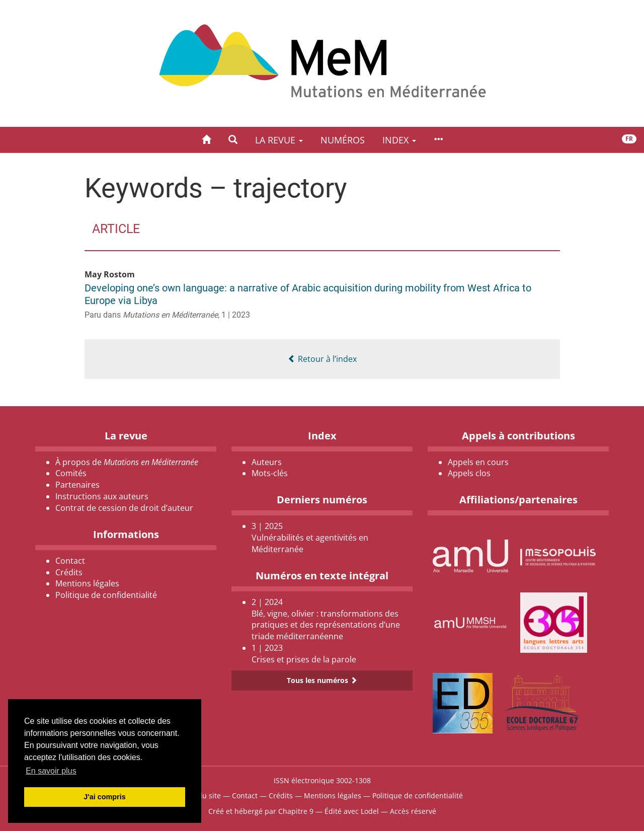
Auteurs (267, 462)
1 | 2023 (236, 315)
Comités (71, 473)
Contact (70, 561)
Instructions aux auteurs (102, 496)
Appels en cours (478, 462)
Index (399, 140)
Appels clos (469, 473)
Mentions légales (87, 583)
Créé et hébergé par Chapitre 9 (261, 811)
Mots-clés (270, 473)
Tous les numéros (322, 680)
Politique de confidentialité (106, 595)
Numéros (343, 140)
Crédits (69, 572)
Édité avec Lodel (352, 811)
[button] (233, 140)
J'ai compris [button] (104, 797)
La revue (279, 140)
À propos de (127, 462)
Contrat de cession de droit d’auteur (124, 508)
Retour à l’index (322, 359)
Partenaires (77, 485)
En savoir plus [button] (51, 771)
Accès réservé (413, 811)
